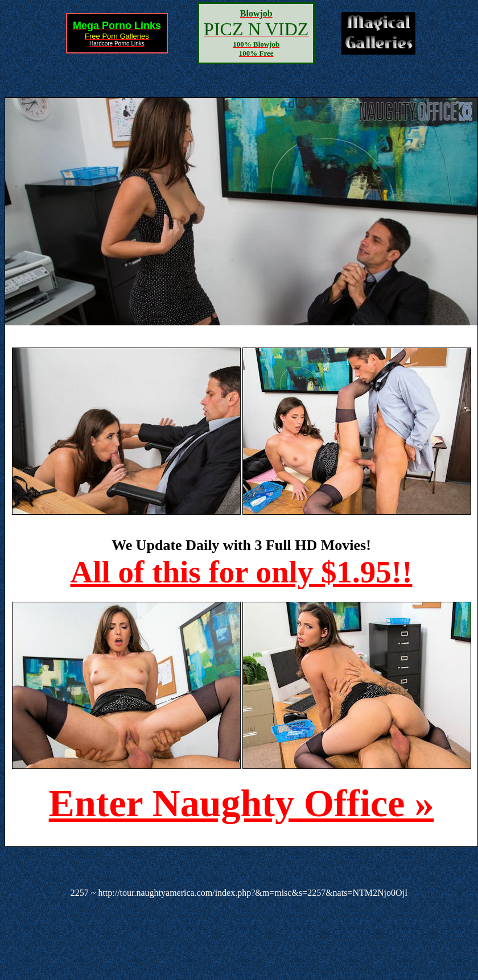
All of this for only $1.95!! (242, 572)
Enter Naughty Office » (242, 803)
